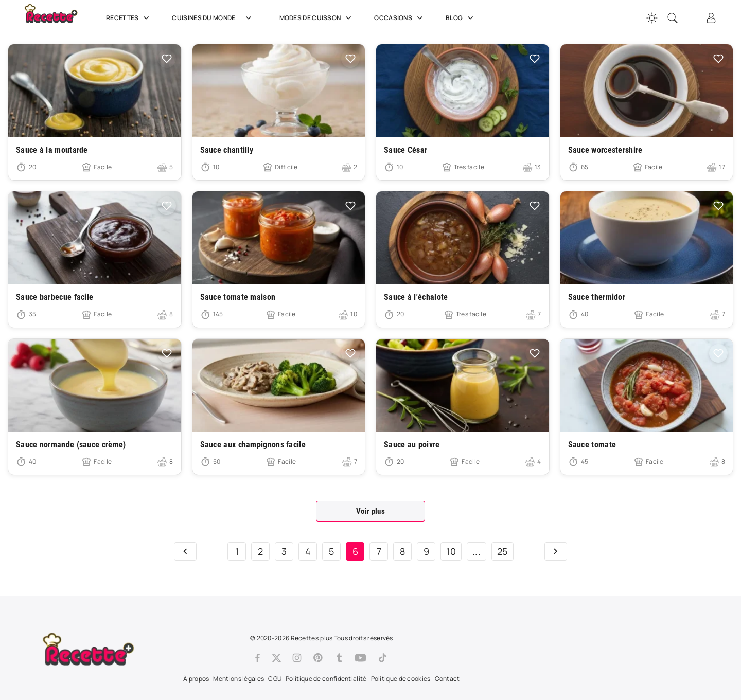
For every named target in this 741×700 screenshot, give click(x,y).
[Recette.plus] (58, 18)
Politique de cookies (401, 679)
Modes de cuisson (317, 18)
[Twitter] (276, 658)
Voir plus (370, 511)
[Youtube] (360, 658)
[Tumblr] (339, 658)
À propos (196, 679)
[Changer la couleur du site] (652, 18)
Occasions (400, 18)
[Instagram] (297, 658)
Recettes (129, 18)
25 (502, 551)
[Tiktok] (383, 658)
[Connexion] (711, 18)
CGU (275, 679)
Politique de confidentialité (326, 679)
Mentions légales (239, 679)
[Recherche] (673, 18)
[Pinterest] (318, 658)
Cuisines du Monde (215, 18)
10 (451, 551)
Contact (447, 679)
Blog (461, 18)
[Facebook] (258, 658)
